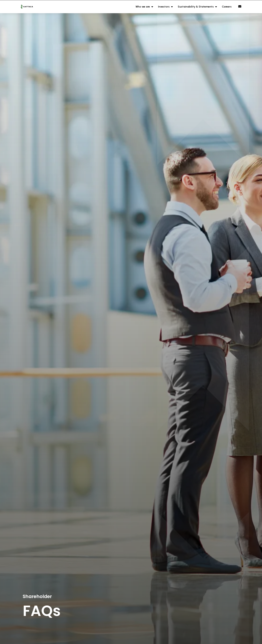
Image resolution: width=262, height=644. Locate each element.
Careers (227, 7)
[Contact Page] (240, 7)
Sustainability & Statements (196, 7)
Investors (164, 7)
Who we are (143, 7)
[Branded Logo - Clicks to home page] (31, 7)
